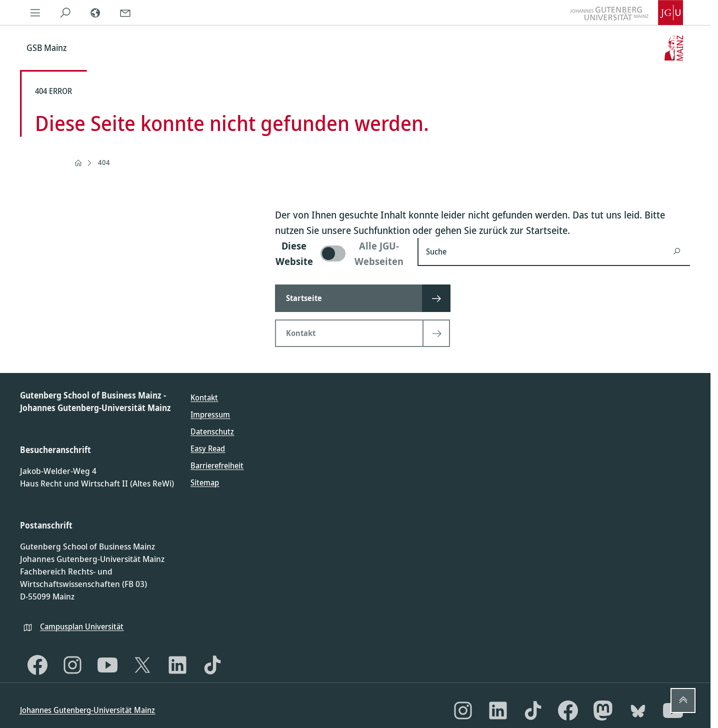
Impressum (210, 414)
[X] (142, 665)
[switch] (340, 253)
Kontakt (204, 397)
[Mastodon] (603, 710)
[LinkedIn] (177, 665)
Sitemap (205, 482)
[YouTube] (107, 665)
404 (104, 162)
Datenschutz (212, 431)
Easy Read (208, 448)
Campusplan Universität (82, 626)
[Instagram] (72, 665)
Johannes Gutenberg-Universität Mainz (87, 710)
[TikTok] (212, 665)
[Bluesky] (638, 710)
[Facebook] (37, 665)
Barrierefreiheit (217, 465)
